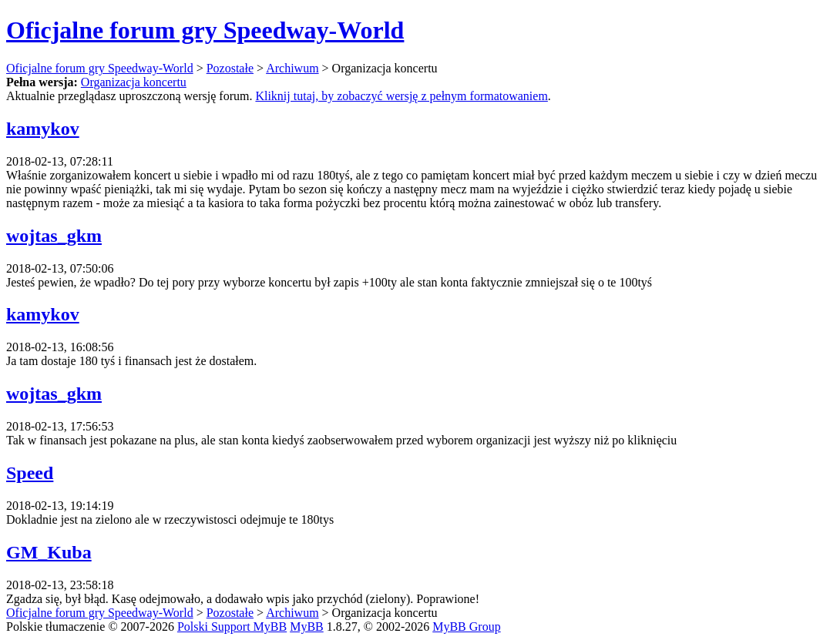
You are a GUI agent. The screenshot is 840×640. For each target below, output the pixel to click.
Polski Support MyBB (232, 627)
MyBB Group (466, 627)
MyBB (307, 627)
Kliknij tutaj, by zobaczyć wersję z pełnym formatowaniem (401, 96)
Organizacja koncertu (134, 82)
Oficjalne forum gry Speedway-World (205, 30)
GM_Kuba (49, 552)
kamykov (43, 129)
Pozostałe (230, 68)
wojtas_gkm (54, 236)
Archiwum (292, 68)
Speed (30, 473)
